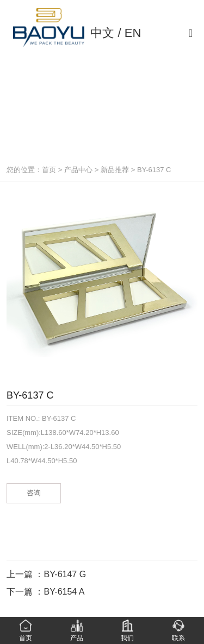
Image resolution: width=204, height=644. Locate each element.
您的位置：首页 (32, 170)
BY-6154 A (64, 592)
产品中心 (78, 170)
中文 (102, 33)
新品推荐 (115, 170)
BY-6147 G (65, 574)
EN (133, 33)
